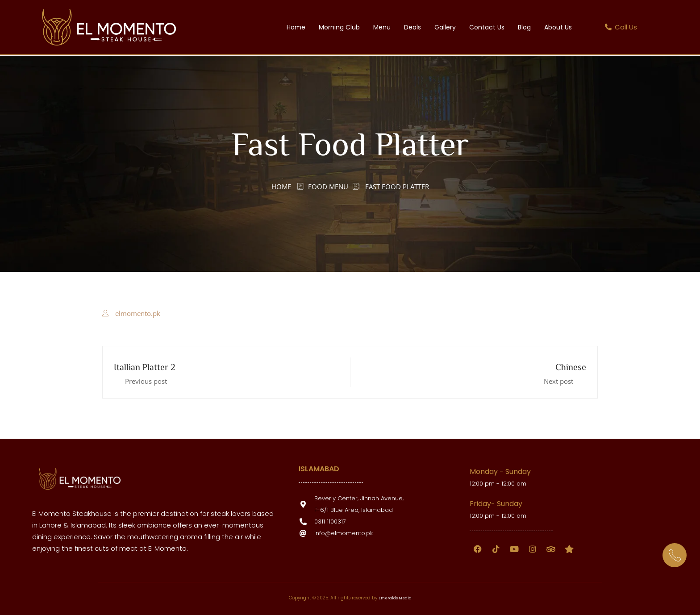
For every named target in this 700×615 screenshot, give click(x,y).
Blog (524, 27)
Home (296, 27)
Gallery (445, 27)
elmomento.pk (138, 313)
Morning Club (339, 27)
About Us (558, 27)
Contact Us (487, 27)
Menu (382, 27)
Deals (412, 27)
